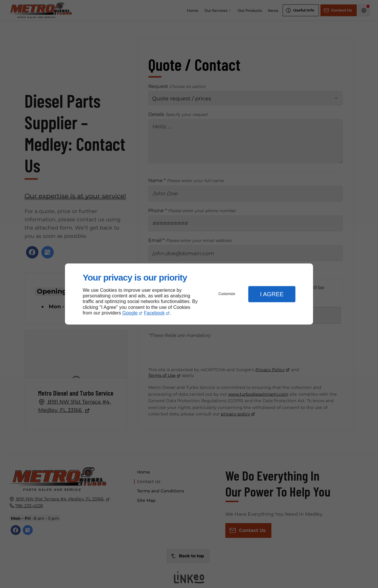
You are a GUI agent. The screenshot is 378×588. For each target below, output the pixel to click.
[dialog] (189, 294)
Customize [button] (227, 294)
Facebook (154, 313)
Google (130, 313)
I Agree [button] (272, 294)
